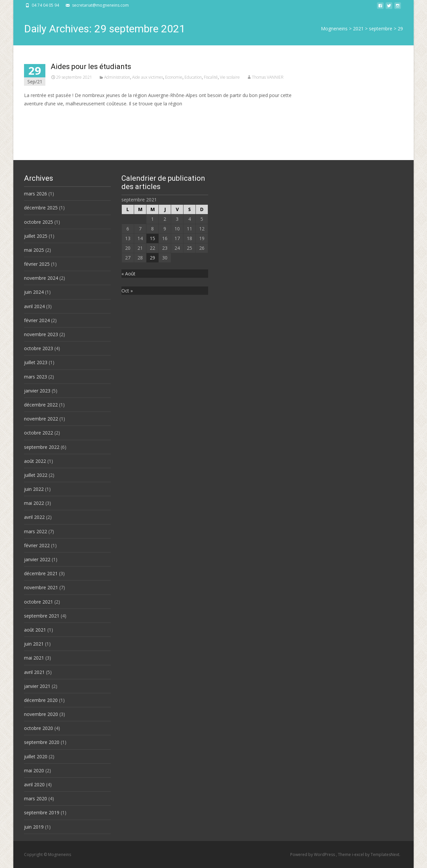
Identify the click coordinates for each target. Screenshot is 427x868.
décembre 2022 (41, 405)
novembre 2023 (41, 334)
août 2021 (35, 630)
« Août (128, 274)
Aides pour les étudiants (91, 67)
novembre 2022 (41, 419)
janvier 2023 (37, 391)
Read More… (39, 116)
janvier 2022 (37, 559)
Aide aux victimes (148, 77)
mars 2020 (36, 798)
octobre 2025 (39, 222)
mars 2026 (36, 194)
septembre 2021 (42, 616)
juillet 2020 (36, 756)
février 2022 (37, 545)
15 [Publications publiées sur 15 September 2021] (152, 238)
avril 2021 (34, 672)
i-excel (358, 854)
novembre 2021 (41, 587)
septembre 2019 (42, 812)
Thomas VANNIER (268, 77)
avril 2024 (34, 306)
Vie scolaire (230, 77)
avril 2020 (34, 784)
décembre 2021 (41, 573)
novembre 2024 (41, 278)
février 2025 (37, 264)
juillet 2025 (36, 236)
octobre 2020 (39, 728)
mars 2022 (36, 531)
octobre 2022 (39, 433)
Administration (117, 77)
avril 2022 (34, 517)
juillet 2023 (36, 362)
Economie (174, 77)
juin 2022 (34, 489)
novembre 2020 (41, 714)
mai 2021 (34, 658)
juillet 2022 (36, 475)
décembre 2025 (41, 208)
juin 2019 (34, 827)
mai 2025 (34, 250)
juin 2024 (34, 292)
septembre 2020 (42, 742)
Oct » (127, 291)
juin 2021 (34, 644)
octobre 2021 (39, 602)
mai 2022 (34, 503)
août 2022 (35, 461)
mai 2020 (34, 770)
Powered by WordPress (313, 854)
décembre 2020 (41, 700)
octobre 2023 (39, 348)
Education (193, 77)
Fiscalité (211, 77)
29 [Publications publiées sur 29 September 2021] (152, 258)
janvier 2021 (37, 686)
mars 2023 (36, 377)
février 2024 (37, 320)
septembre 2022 (42, 447)
